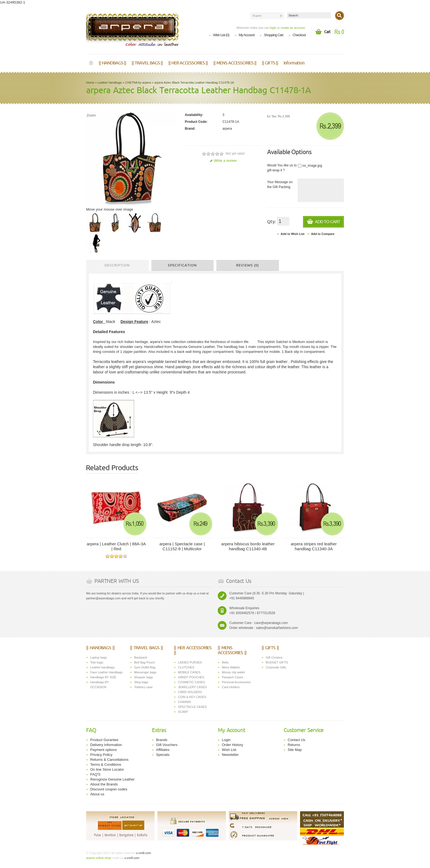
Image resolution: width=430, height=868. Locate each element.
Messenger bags (145, 672)
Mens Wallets (231, 667)
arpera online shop (99, 858)
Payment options (104, 750)
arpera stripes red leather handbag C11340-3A (314, 546)
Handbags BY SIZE (103, 677)
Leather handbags (110, 83)
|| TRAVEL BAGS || (147, 63)
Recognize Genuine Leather (112, 779)
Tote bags (97, 662)
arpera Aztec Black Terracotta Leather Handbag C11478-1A (194, 83)
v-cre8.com (143, 853)
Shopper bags (144, 677)
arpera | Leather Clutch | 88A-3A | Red (116, 546)
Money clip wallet (233, 672)
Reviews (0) (247, 265)
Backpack (141, 657)
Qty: (271, 222)
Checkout (299, 35)
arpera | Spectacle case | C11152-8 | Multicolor (182, 546)
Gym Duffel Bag (145, 667)
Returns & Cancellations (109, 760)
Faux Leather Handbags (106, 672)
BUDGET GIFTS (277, 662)
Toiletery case (143, 687)
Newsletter (230, 755)
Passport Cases (233, 677)
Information (294, 63)
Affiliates (163, 750)
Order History (232, 745)
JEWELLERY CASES (192, 687)
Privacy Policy (101, 755)
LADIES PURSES (190, 662)
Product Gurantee (104, 740)
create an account (292, 28)
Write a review (223, 161)
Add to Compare (321, 234)
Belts (225, 662)
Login (226, 740)
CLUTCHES (186, 667)
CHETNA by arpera (138, 83)
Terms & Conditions (106, 765)
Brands (162, 740)
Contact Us (296, 740)
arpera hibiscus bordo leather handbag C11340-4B (248, 546)
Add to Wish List (290, 234)
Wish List (229, 750)
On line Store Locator (107, 769)
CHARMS (185, 702)
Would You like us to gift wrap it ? (282, 168)
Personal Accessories (236, 682)
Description (117, 265)
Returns (294, 745)
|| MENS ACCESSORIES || (235, 63)
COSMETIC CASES (191, 682)
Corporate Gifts (276, 667)
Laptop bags (99, 657)
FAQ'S (95, 774)
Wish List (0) (221, 35)
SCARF (183, 712)
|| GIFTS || (270, 63)
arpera (227, 129)
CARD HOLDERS (190, 692)
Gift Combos (274, 657)
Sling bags (141, 682)
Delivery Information (106, 745)
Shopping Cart (273, 35)
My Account (247, 35)
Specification (182, 265)
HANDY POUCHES (191, 677)
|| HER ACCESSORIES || (188, 63)
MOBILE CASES (189, 672)
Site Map (295, 750)
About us (97, 794)
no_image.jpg (310, 166)
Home (91, 63)
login (273, 28)
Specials (163, 755)
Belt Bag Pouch (145, 662)
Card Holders (231, 687)
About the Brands (104, 784)
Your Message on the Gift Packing (280, 185)
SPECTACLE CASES (192, 707)
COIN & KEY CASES (192, 697)
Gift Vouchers (167, 745)
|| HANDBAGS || (112, 63)
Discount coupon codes (109, 789)
